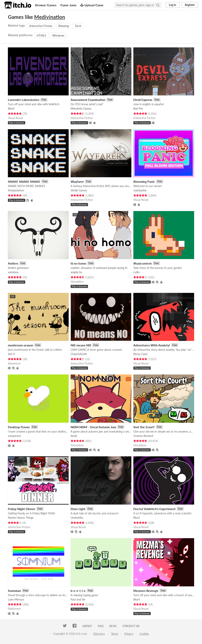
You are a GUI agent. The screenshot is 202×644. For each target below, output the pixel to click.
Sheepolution (16, 190)
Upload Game (92, 5)
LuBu (137, 272)
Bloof (11, 108)
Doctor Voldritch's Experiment (154, 509)
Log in (173, 5)
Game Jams (68, 5)
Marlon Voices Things (21, 518)
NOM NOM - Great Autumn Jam (93, 427)
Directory (99, 634)
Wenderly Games (81, 108)
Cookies (144, 634)
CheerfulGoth (79, 354)
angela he (76, 272)
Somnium (14, 591)
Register (190, 5)
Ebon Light (78, 509)
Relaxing (64, 26)
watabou (13, 272)
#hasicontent (143, 263)
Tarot (78, 26)
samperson (14, 436)
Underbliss (77, 518)
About (87, 626)
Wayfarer (77, 181)
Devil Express (143, 100)
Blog (113, 626)
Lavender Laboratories (24, 100)
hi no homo (78, 263)
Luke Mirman (16, 599)
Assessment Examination (88, 100)
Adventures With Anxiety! (152, 345)
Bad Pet (138, 108)
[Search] (158, 5)
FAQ (101, 626)
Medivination (50, 17)
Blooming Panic (144, 181)
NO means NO (81, 345)
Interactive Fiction (41, 26)
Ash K (11, 354)
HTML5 (42, 36)
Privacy (129, 634)
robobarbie (140, 190)
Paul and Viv (78, 599)
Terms (115, 634)
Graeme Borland (143, 436)
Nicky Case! (140, 354)
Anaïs (74, 436)
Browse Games (46, 5)
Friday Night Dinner (22, 509)
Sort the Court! (144, 427)
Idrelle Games (79, 190)
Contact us (131, 626)
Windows (58, 36)
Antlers (13, 263)
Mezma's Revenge (146, 591)
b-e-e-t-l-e (78, 591)
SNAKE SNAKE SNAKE (24, 181)
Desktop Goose (19, 427)
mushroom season (21, 345)
